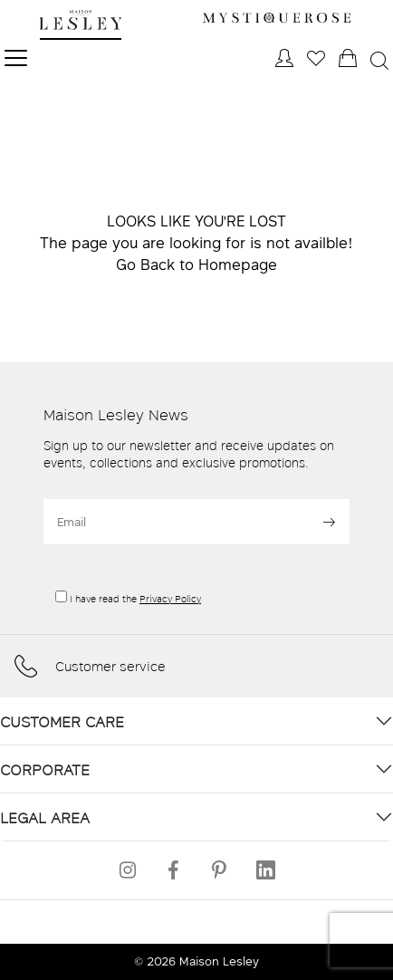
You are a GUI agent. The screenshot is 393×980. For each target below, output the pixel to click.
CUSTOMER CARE (62, 721)
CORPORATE (45, 769)
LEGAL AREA (45, 817)
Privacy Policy (170, 599)
